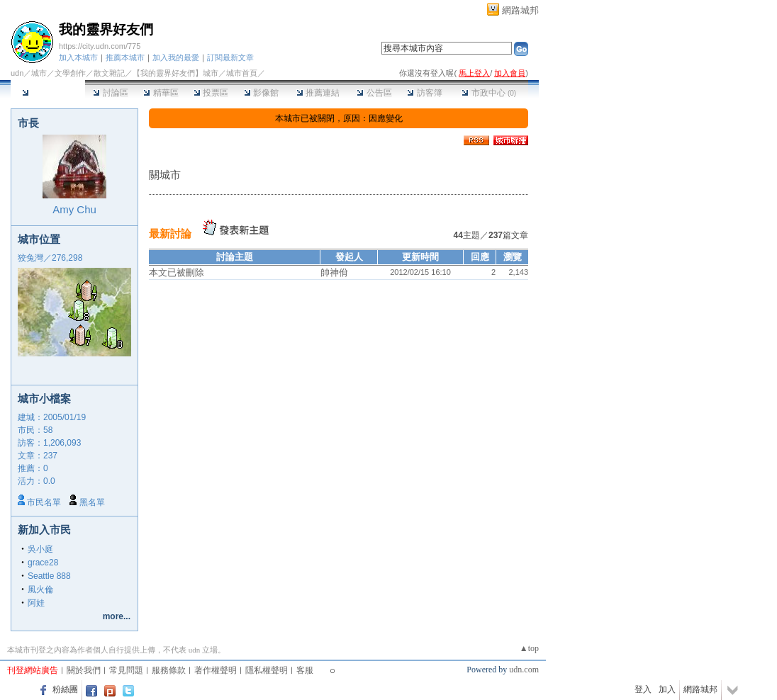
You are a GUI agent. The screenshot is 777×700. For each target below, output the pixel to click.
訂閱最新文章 (230, 57)
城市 (39, 73)
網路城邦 (520, 10)
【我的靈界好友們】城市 (175, 73)
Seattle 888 (49, 576)
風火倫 (40, 589)
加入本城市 (78, 57)
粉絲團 (65, 689)
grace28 (43, 563)
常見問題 (126, 670)
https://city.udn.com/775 (100, 46)
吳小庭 (40, 549)
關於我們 (84, 670)
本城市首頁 (48, 93)
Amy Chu (74, 209)
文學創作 (70, 73)
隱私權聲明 (267, 670)
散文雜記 (109, 73)
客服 (305, 670)
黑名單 (92, 502)
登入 (643, 689)
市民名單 (44, 502)
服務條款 (169, 670)
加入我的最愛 (176, 57)
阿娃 (36, 603)
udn (17, 73)
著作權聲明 (216, 670)
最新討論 (170, 233)
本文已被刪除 (177, 272)
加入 (667, 689)
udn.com (524, 670)
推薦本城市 (125, 57)
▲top (529, 648)
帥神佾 (334, 272)
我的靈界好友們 (106, 29)
